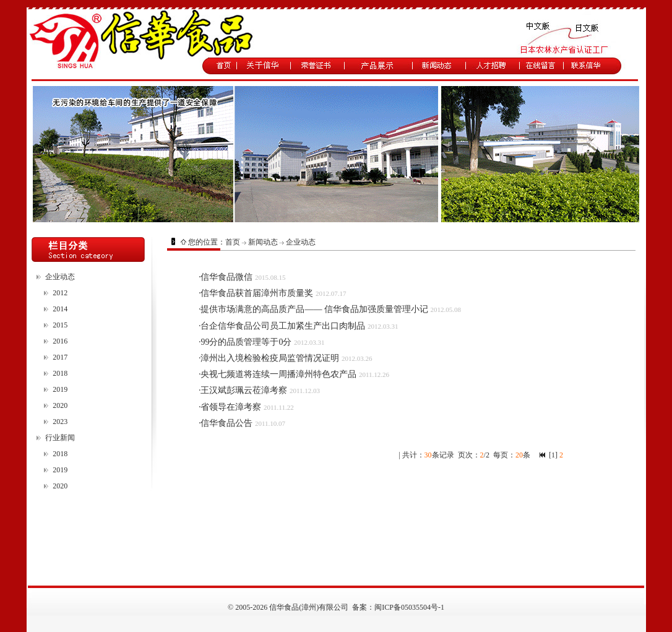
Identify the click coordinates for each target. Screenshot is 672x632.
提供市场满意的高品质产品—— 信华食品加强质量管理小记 (314, 309)
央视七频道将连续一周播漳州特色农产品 (278, 374)
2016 (60, 341)
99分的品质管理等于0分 (246, 342)
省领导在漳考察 (231, 407)
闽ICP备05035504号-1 (409, 607)
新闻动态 (263, 242)
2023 (60, 422)
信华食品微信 (226, 277)
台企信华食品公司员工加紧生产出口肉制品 (283, 326)
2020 (60, 405)
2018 (60, 373)
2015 (60, 325)
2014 (60, 309)
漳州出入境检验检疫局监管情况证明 (270, 358)
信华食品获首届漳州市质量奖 (257, 293)
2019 (60, 389)
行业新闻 (60, 438)
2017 (60, 357)
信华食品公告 (226, 423)
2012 (60, 293)
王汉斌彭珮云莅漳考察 (244, 390)
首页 (233, 242)
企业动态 (60, 277)
